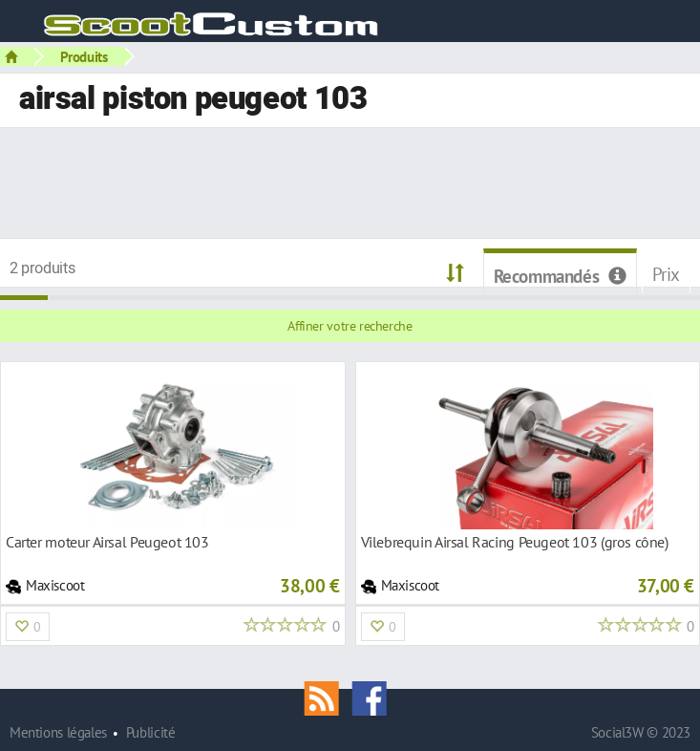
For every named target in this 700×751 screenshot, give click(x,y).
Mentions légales (58, 732)
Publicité (151, 732)
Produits (84, 56)
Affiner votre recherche (350, 326)
